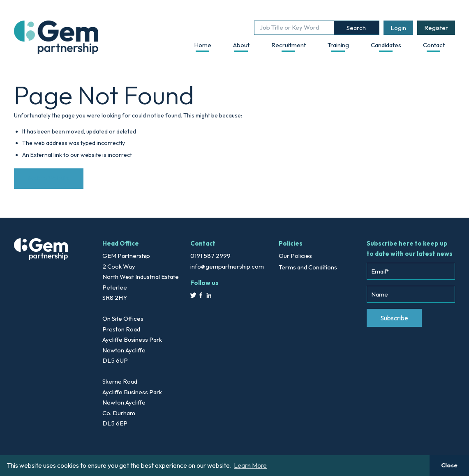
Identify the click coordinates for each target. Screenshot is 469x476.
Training (338, 45)
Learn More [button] (250, 465)
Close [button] (449, 465)
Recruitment (289, 45)
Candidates (386, 45)
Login (398, 28)
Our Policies (295, 256)
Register (436, 28)
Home (203, 45)
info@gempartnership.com (227, 266)
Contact (434, 45)
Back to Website (49, 178)
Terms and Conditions (308, 267)
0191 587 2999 (210, 256)
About (241, 45)
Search (356, 28)
